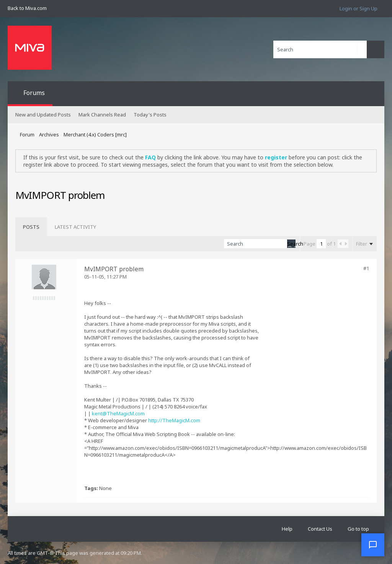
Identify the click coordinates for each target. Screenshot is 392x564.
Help (287, 529)
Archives (49, 134)
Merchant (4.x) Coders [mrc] (95, 134)
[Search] (320, 49)
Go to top (358, 529)
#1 (366, 268)
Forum (27, 134)
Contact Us (320, 529)
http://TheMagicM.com (174, 420)
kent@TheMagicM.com (118, 413)
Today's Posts (150, 115)
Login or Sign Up (359, 8)
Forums (34, 93)
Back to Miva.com (27, 8)
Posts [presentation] (31, 227)
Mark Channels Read (102, 115)
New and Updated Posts (43, 115)
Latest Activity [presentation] (75, 227)
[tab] (31, 227)
